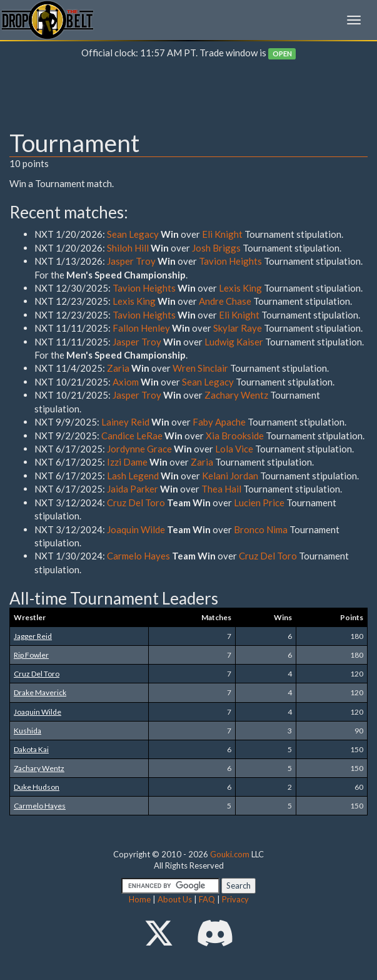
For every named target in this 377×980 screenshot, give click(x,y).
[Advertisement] (188, 98)
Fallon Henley (141, 328)
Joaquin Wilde (136, 529)
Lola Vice (234, 449)
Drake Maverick (40, 692)
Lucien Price (260, 503)
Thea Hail (221, 489)
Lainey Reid (125, 422)
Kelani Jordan (230, 476)
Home (140, 899)
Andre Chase (225, 301)
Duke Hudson (37, 787)
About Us (175, 899)
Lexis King (240, 288)
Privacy (235, 899)
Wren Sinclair (201, 368)
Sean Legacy (133, 234)
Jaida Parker (133, 489)
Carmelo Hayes (138, 556)
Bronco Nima (261, 529)
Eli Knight (222, 234)
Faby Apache (219, 422)
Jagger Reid (33, 636)
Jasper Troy (131, 261)
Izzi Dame (127, 462)
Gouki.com (230, 854)
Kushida (28, 731)
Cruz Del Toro (136, 503)
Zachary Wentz (236, 395)
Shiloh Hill (128, 248)
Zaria (118, 368)
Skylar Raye (238, 328)
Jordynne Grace (139, 449)
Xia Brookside (235, 436)
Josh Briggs (216, 248)
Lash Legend (133, 476)
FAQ (207, 899)
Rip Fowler (31, 655)
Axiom (126, 382)
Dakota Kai (31, 749)
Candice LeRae (132, 436)
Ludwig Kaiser (234, 342)
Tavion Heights (230, 261)
